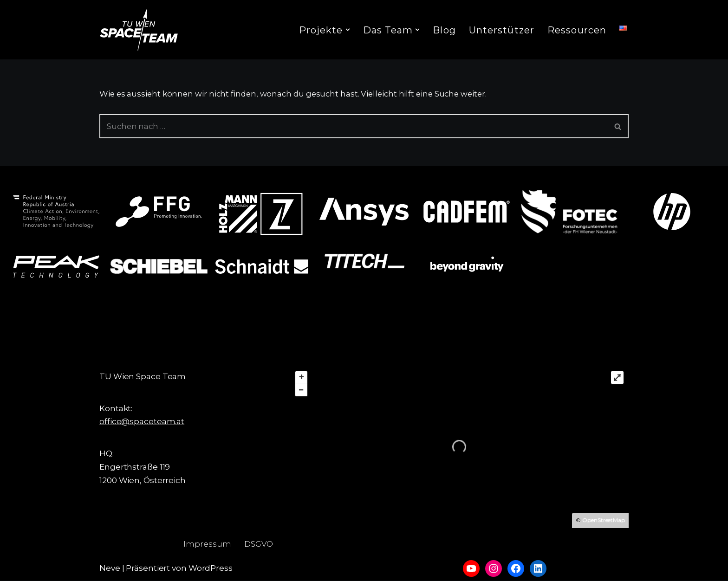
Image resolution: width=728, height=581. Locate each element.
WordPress (211, 568)
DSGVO (259, 544)
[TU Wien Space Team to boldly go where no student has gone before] (139, 30)
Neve (110, 568)
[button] (348, 30)
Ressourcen (577, 30)
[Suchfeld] (354, 127)
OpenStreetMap (604, 520)
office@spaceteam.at (142, 422)
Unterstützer (502, 30)
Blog (444, 30)
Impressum (207, 544)
